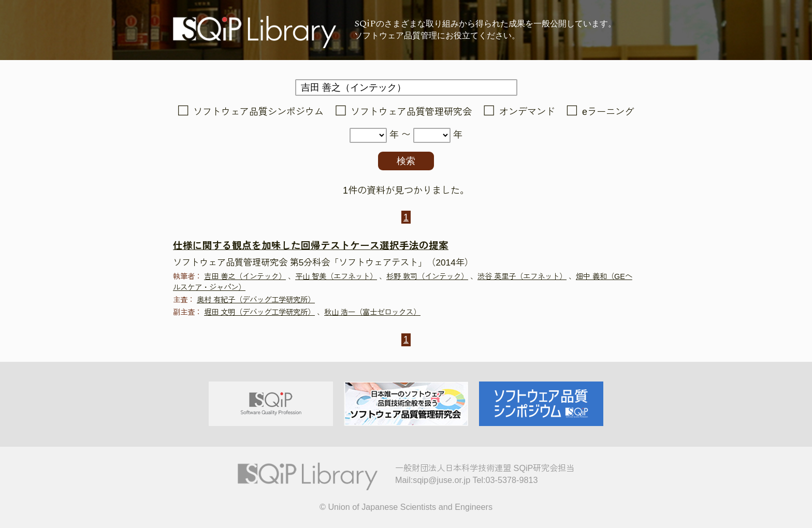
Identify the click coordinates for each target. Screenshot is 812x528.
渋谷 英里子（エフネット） (522, 276)
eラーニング (608, 112)
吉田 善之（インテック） (245, 276)
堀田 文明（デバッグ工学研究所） (259, 312)
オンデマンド (527, 112)
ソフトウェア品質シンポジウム (258, 112)
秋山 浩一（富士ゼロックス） (372, 312)
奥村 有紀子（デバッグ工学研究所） (256, 300)
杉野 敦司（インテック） (427, 276)
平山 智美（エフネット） (336, 276)
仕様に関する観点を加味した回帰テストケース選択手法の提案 (311, 246)
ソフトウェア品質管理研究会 (411, 112)
